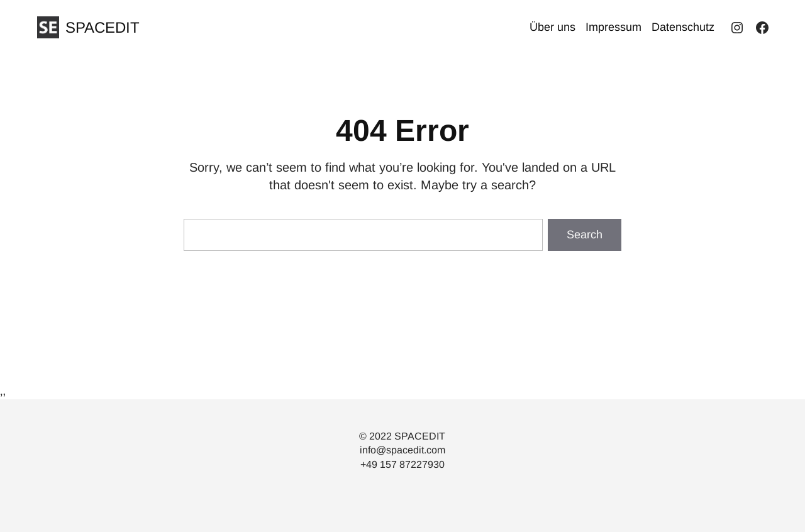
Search (585, 235)
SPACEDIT (103, 27)
